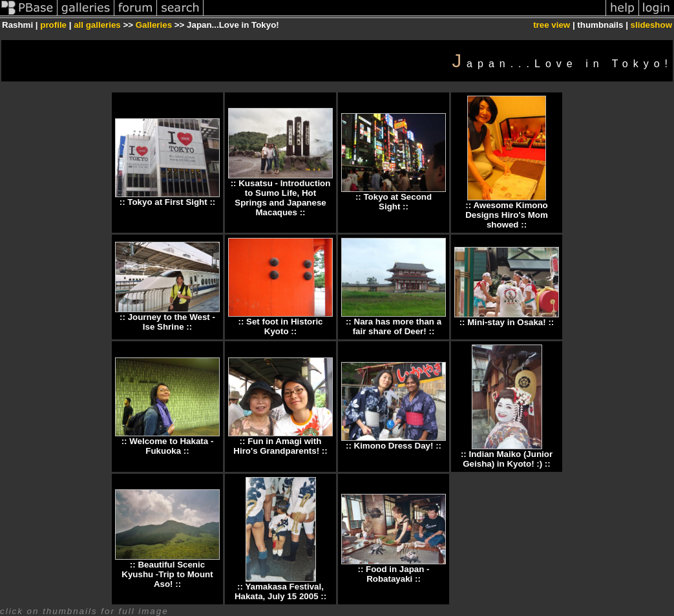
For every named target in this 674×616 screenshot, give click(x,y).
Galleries (154, 25)
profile (53, 25)
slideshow (651, 25)
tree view (552, 25)
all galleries (97, 25)
